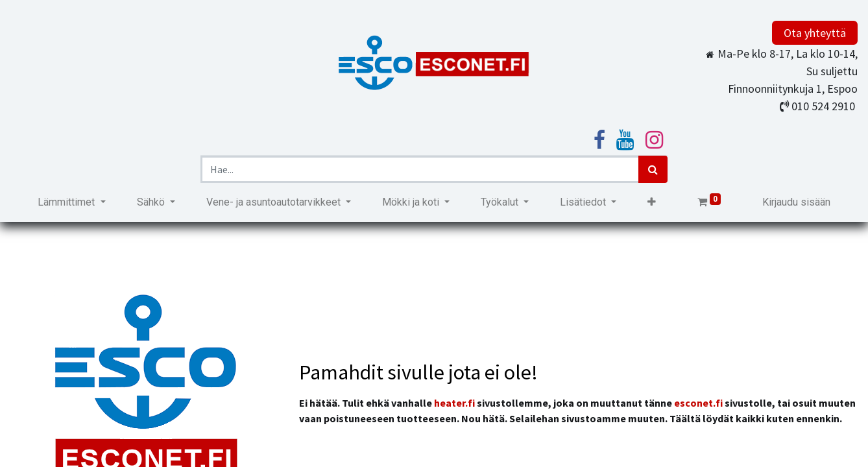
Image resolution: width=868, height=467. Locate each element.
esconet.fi (698, 403)
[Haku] (653, 169)
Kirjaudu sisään (796, 202)
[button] (652, 202)
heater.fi (454, 403)
